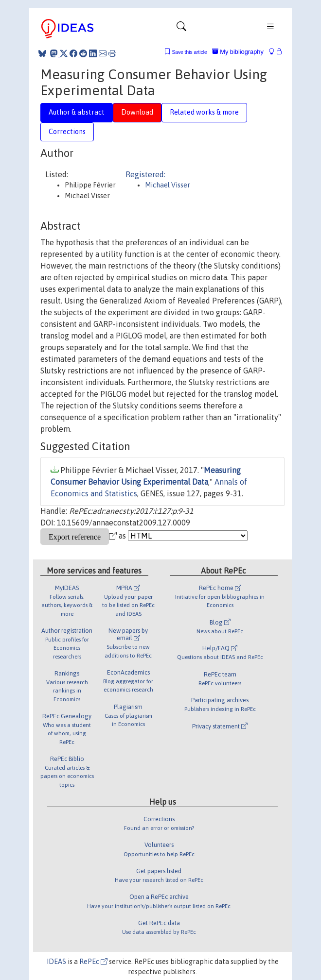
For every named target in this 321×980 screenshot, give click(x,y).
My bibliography (238, 52)
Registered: (145, 174)
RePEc (93, 962)
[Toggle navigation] (181, 29)
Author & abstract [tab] (77, 112)
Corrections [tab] (67, 132)
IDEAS (56, 962)
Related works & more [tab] (204, 112)
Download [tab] (137, 112)
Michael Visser (168, 185)
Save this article (189, 52)
